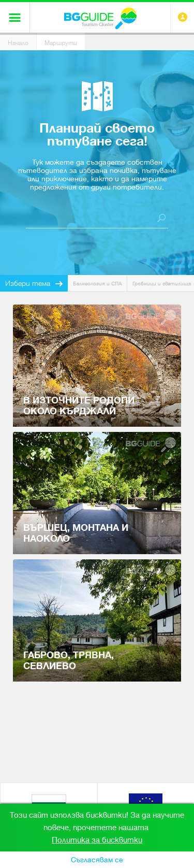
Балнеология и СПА (97, 284)
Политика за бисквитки (97, 840)
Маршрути (61, 43)
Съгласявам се (97, 860)
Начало (18, 43)
